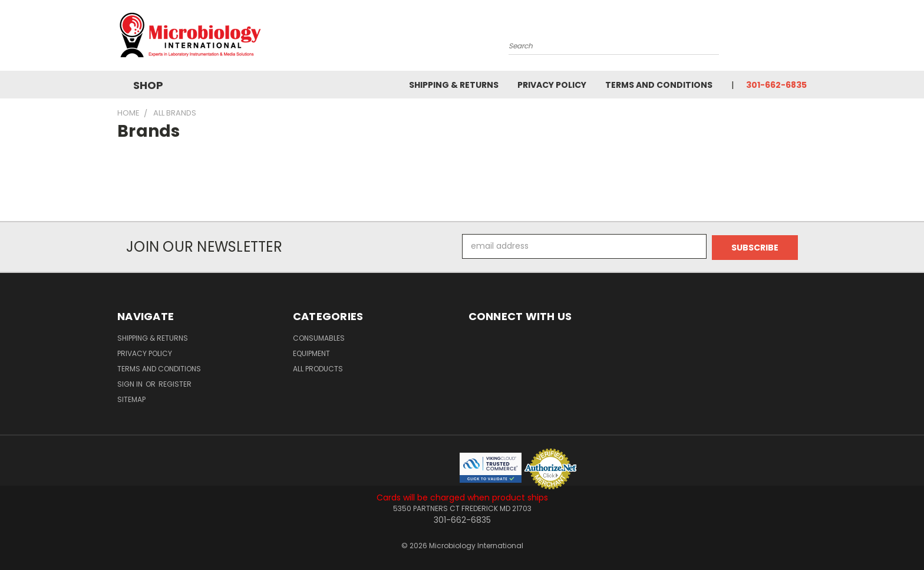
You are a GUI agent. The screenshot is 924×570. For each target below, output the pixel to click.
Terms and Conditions (659, 85)
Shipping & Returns (454, 85)
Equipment (311, 352)
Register (175, 383)
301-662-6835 (776, 85)
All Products (318, 368)
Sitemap (131, 398)
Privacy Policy (552, 85)
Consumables (319, 337)
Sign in (131, 383)
